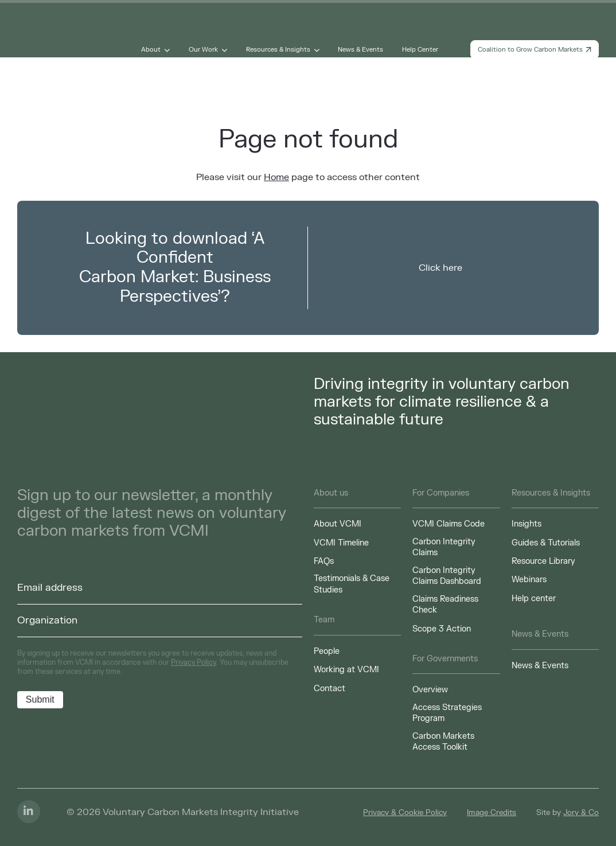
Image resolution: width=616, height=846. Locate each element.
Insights (527, 524)
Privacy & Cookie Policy (405, 813)
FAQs (324, 561)
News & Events (360, 50)
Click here (440, 268)
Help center (534, 599)
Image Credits (492, 813)
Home (276, 177)
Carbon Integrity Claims (444, 547)
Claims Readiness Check (445, 605)
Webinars (529, 580)
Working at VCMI (346, 670)
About (151, 50)
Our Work (203, 50)
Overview (430, 690)
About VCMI (338, 524)
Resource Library (543, 561)
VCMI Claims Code (449, 524)
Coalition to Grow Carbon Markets (535, 50)
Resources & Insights (278, 50)
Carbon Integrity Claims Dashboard (447, 576)
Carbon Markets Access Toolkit (443, 742)
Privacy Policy (194, 662)
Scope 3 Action (442, 629)
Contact (330, 689)
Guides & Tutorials (546, 543)
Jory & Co (581, 813)
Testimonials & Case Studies (352, 584)
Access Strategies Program (447, 713)
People (327, 651)
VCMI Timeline (341, 543)
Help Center (420, 50)
